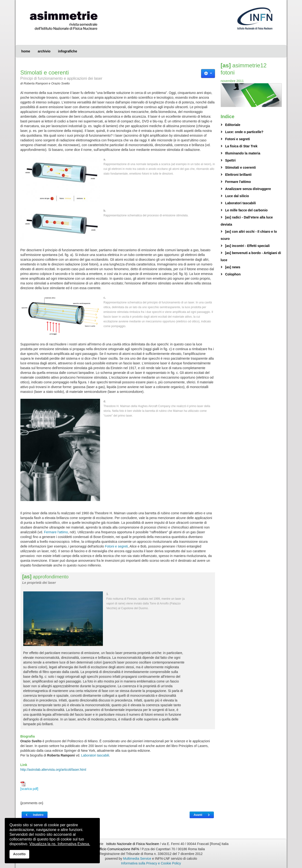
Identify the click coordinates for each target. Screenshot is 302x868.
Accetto (19, 854)
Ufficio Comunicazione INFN (118, 849)
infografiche (67, 51)
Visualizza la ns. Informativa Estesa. (60, 844)
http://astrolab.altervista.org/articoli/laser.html (53, 770)
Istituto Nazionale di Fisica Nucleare (133, 844)
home (26, 51)
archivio (44, 51)
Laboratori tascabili (95, 755)
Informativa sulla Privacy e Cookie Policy (151, 863)
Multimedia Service (137, 859)
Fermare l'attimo (56, 532)
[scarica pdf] (29, 786)
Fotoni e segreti (116, 546)
